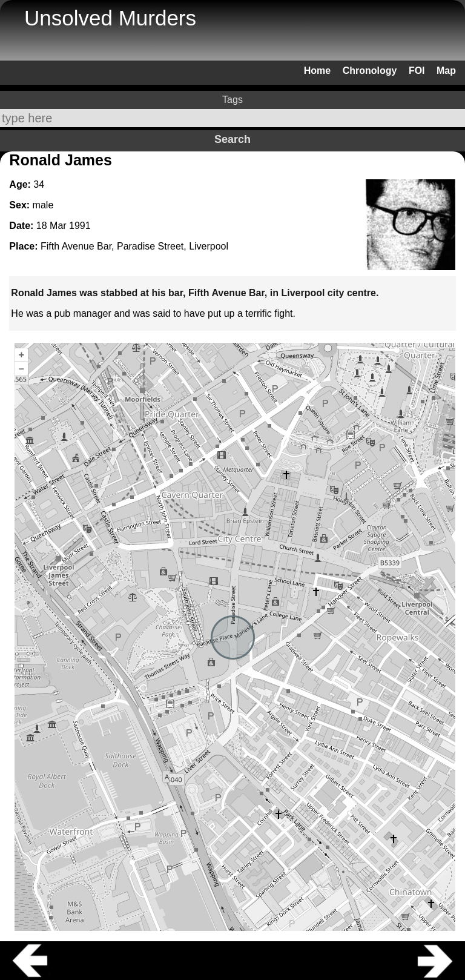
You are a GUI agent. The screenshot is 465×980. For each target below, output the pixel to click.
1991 (80, 226)
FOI (417, 71)
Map (446, 71)
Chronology (370, 71)
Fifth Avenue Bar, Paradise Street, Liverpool (134, 246)
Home (317, 71)
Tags (232, 100)
